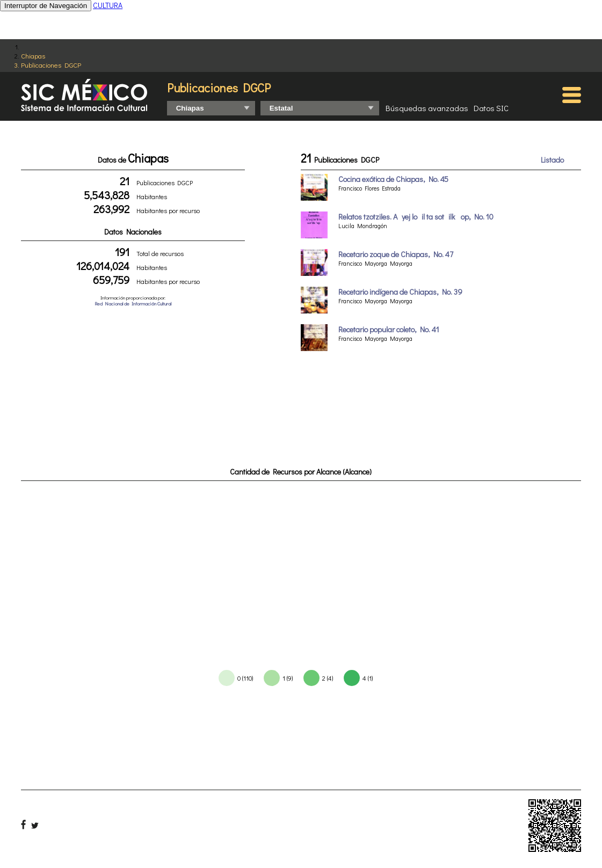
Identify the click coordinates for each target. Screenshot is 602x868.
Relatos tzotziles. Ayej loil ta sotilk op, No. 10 (416, 217)
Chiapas (33, 56)
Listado (552, 160)
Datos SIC (491, 108)
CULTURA (108, 5)
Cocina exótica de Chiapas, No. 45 (393, 179)
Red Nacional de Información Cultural (133, 304)
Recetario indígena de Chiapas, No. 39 (400, 292)
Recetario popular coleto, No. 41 (389, 329)
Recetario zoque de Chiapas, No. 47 (396, 254)
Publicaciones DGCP (51, 65)
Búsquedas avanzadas (427, 108)
